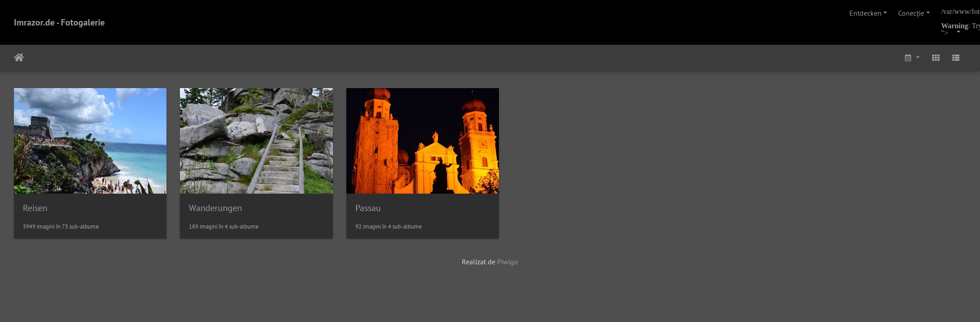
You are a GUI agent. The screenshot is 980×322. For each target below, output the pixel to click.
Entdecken (865, 13)
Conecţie (911, 13)
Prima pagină (19, 58)
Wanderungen (220, 211)
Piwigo (508, 265)
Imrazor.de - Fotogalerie (59, 22)
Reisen (35, 211)
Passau (377, 211)
